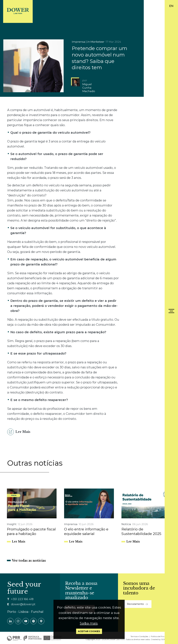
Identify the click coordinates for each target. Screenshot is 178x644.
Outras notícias (35, 463)
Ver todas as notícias (29, 561)
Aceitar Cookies (89, 631)
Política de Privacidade (161, 636)
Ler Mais (19, 432)
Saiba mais (89, 623)
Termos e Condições (139, 636)
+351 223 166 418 (22, 599)
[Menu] (171, 311)
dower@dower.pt (23, 604)
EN (171, 6)
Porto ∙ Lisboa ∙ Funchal (25, 612)
